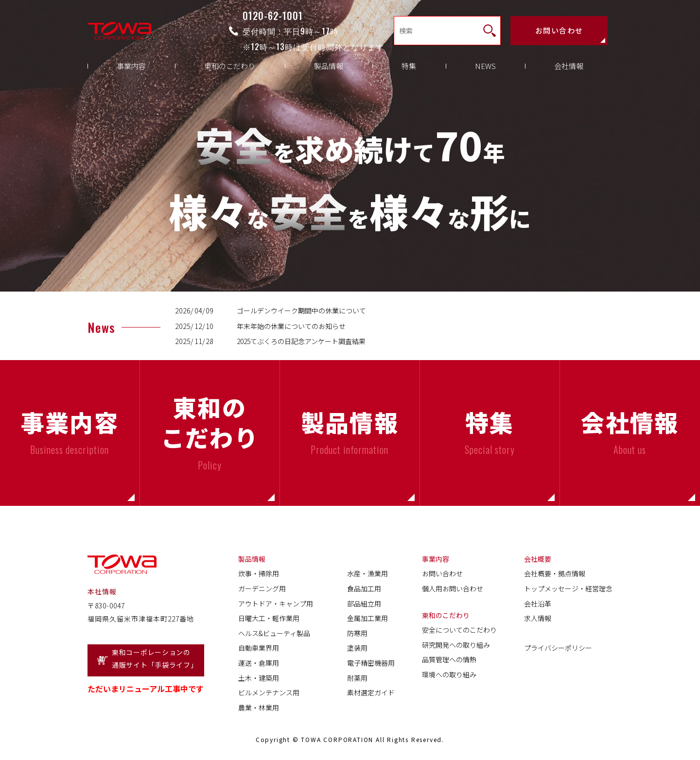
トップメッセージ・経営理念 (568, 588)
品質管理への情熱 (449, 659)
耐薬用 (357, 678)
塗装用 (357, 648)
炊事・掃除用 (259, 573)
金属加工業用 (367, 618)
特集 (409, 73)
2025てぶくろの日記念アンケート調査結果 (301, 341)
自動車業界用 (259, 648)
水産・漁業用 (367, 573)
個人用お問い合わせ (453, 588)
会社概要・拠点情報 (555, 573)
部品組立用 (364, 604)
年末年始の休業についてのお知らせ (291, 326)
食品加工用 (364, 588)
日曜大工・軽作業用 (269, 618)
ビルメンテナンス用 (269, 692)
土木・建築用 (259, 678)
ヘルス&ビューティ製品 (274, 633)
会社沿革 (538, 604)
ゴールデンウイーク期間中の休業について (301, 311)
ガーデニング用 (262, 588)
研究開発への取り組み (456, 645)
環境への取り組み (449, 674)
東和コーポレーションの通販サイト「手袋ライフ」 (155, 659)
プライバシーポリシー (558, 648)
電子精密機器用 (371, 663)
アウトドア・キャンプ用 (276, 604)
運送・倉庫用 (259, 663)
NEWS (485, 73)
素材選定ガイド (371, 692)
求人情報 (538, 618)
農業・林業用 (259, 708)
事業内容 (131, 73)
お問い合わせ (559, 32)
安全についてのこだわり (459, 630)
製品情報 (329, 73)
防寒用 (357, 633)
